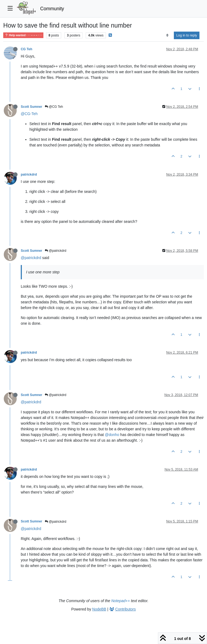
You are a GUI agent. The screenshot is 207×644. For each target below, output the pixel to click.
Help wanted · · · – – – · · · (23, 35)
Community (52, 9)
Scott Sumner (32, 107)
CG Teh (27, 49)
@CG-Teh (29, 114)
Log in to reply (187, 35)
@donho (112, 435)
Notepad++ (121, 601)
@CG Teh (54, 107)
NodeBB (99, 609)
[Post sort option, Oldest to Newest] (167, 35)
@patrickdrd (56, 251)
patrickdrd (29, 175)
